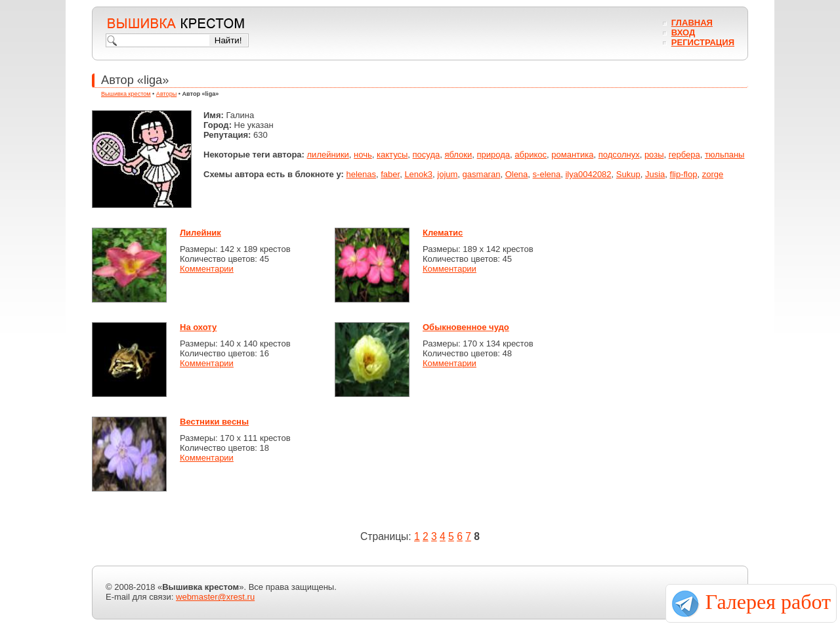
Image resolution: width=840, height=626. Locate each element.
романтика (572, 155)
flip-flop (684, 174)
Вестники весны (214, 422)
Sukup (628, 174)
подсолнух (619, 155)
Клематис (443, 233)
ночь (363, 155)
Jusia (655, 174)
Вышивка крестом (126, 94)
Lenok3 (418, 174)
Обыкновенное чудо (466, 327)
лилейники (328, 155)
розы (654, 155)
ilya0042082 (588, 174)
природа (494, 155)
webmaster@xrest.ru (215, 597)
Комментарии (207, 269)
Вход (683, 32)
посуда (427, 155)
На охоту (198, 327)
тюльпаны (725, 155)
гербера (684, 155)
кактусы (392, 155)
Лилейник (200, 233)
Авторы (166, 94)
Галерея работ (768, 602)
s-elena (547, 174)
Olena (517, 174)
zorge (713, 174)
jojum (447, 174)
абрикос (531, 155)
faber (390, 174)
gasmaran (482, 174)
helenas (361, 174)
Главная (692, 23)
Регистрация (703, 42)
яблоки (458, 155)
